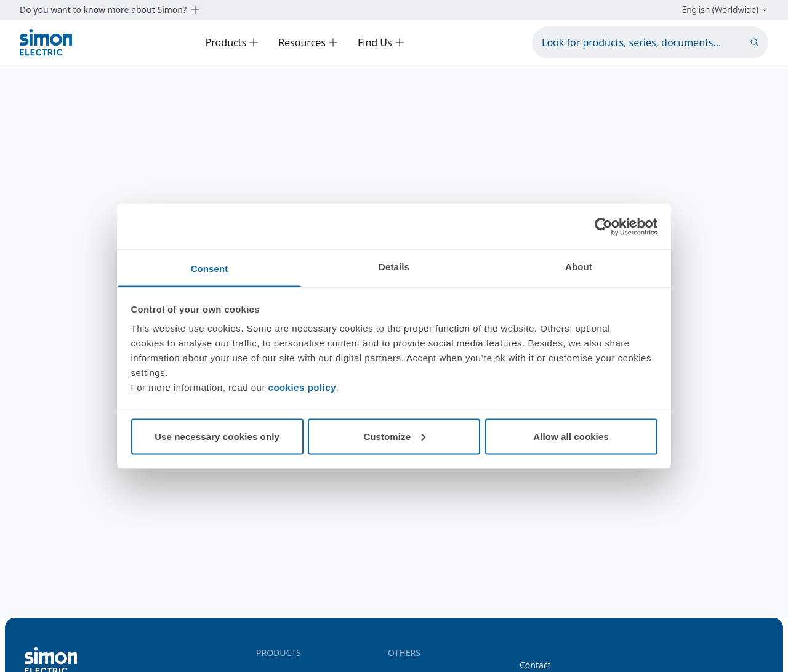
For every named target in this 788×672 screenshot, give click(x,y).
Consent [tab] (210, 269)
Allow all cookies (571, 436)
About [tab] (579, 267)
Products (232, 42)
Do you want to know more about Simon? (110, 10)
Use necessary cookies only (217, 436)
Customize (394, 436)
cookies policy (302, 387)
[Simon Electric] (46, 42)
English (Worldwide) (725, 10)
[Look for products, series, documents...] (650, 42)
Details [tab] (394, 267)
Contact (535, 665)
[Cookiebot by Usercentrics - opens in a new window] (604, 226)
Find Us (381, 42)
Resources (308, 42)
